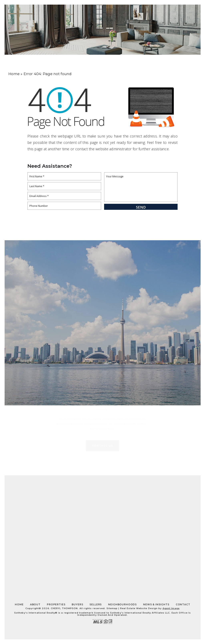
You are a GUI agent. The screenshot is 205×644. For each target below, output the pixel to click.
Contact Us (103, 401)
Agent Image (171, 608)
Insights (91, 13)
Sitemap (112, 608)
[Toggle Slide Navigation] (192, 13)
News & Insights (156, 604)
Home (19, 604)
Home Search (113, 13)
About (134, 13)
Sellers (96, 604)
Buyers (77, 604)
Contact (175, 13)
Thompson (46, 14)
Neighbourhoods (122, 604)
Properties (153, 13)
